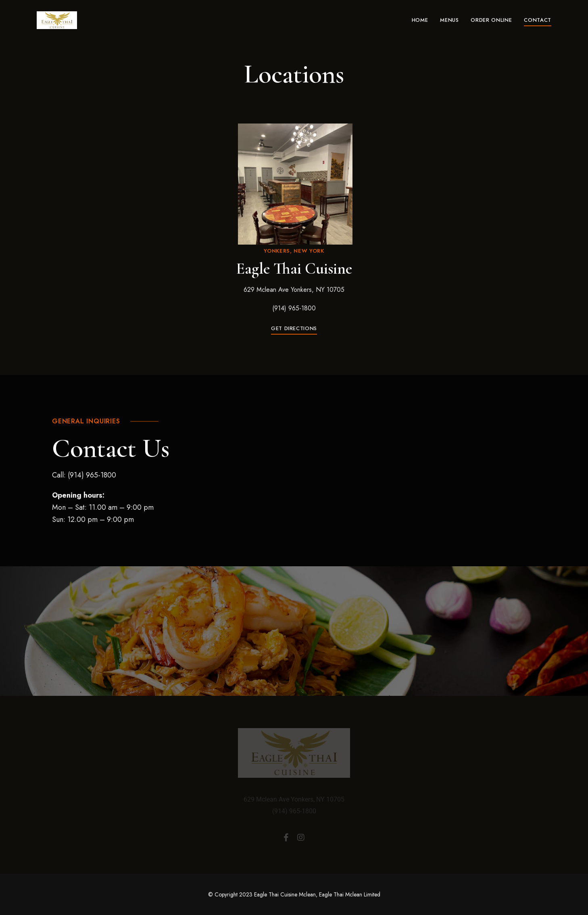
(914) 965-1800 (294, 308)
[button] (294, 328)
